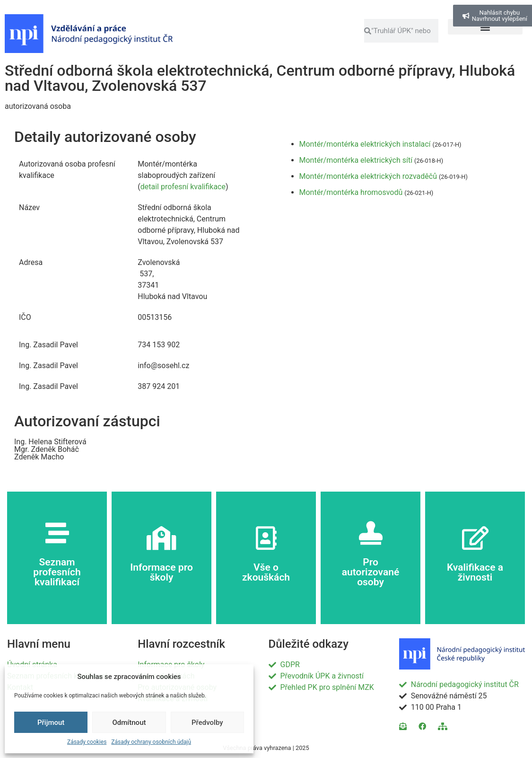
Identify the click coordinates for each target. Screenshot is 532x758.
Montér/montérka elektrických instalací (365, 144)
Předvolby (207, 723)
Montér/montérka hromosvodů (351, 192)
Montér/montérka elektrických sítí (356, 160)
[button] (485, 27)
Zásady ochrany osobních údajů (151, 742)
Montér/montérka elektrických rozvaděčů (368, 176)
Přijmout (51, 723)
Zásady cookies (87, 742)
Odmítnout (129, 723)
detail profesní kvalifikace (183, 187)
